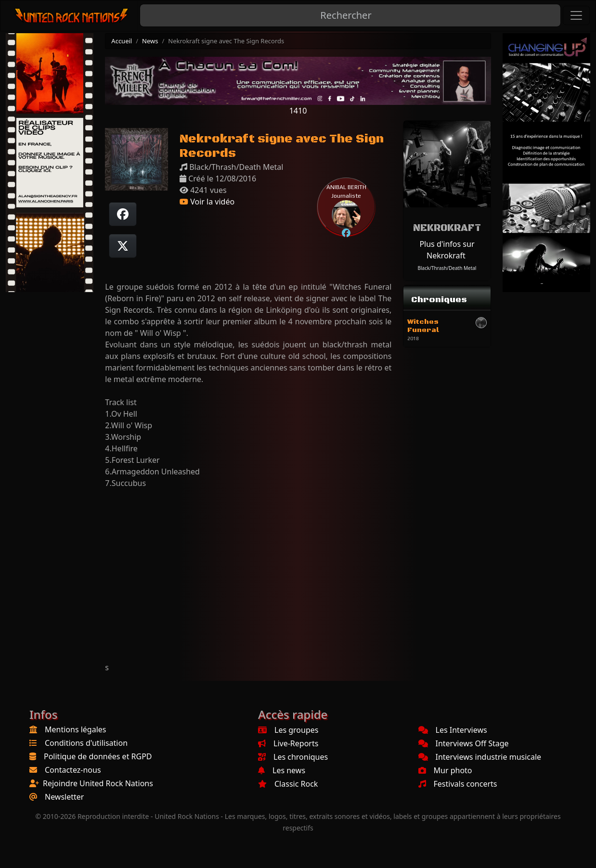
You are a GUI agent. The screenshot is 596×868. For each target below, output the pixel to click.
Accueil (122, 41)
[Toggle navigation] (576, 15)
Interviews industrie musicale (480, 757)
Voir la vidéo (207, 202)
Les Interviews (453, 730)
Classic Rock (288, 784)
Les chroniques (293, 757)
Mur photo (445, 770)
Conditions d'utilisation (86, 743)
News (150, 41)
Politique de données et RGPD (98, 756)
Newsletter (64, 797)
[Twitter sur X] (123, 246)
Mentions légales (76, 729)
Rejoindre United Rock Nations (98, 783)
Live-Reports (288, 743)
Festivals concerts (458, 784)
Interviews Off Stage (464, 743)
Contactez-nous (73, 770)
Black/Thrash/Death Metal (447, 268)
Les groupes (288, 730)
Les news (282, 770)
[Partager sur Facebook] (123, 214)
